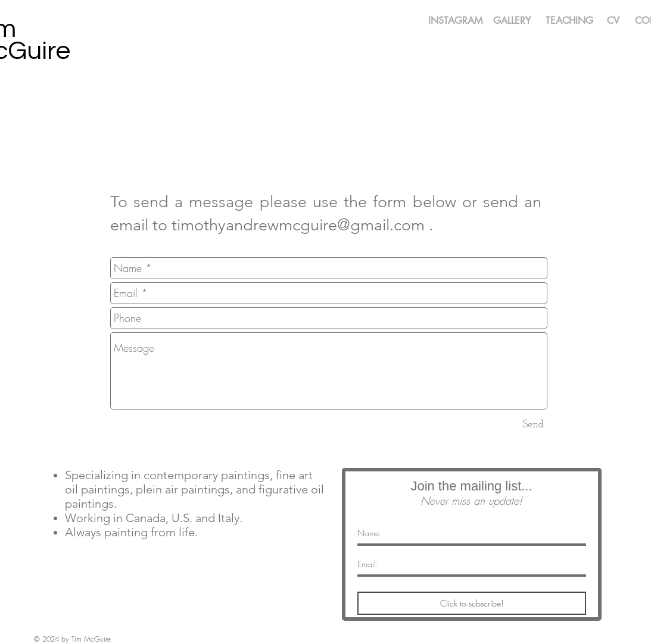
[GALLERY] (512, 21)
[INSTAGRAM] (455, 21)
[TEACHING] (569, 21)
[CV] (613, 21)
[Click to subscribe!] (472, 603)
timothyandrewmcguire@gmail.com (298, 225)
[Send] (533, 425)
